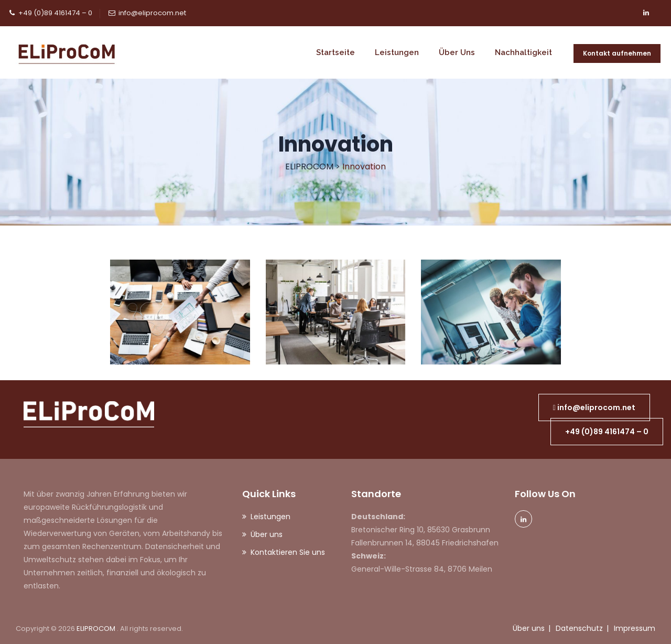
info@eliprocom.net (152, 13)
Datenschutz (579, 628)
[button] (594, 407)
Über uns (457, 52)
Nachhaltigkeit (523, 52)
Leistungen (397, 52)
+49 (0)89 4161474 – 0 (55, 13)
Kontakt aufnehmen (617, 53)
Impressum (635, 628)
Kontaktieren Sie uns (288, 552)
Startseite (335, 52)
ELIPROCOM (97, 629)
